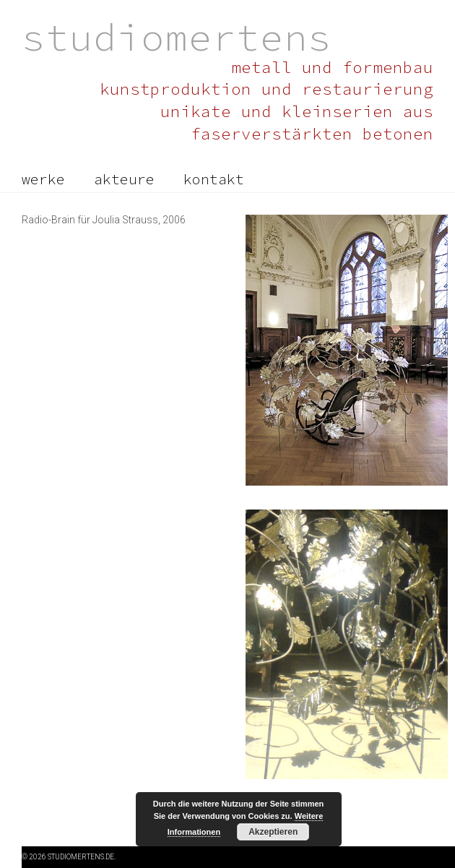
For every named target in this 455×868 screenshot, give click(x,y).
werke (43, 179)
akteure (124, 179)
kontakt (214, 179)
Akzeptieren (273, 832)
